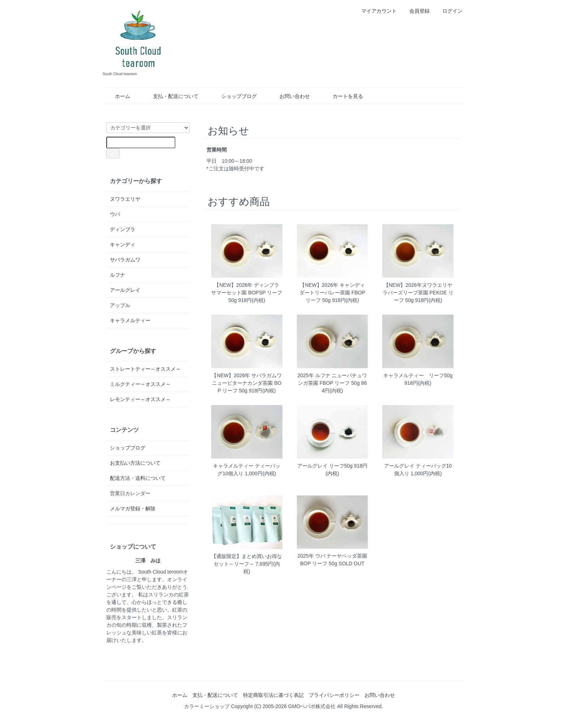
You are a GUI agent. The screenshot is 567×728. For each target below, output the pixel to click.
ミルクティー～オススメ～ (140, 384)
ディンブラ (123, 229)
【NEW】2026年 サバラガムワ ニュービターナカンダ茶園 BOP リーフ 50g (247, 383)
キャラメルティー (130, 320)
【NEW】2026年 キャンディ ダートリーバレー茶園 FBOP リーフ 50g (332, 293)
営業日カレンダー (130, 493)
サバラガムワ (125, 260)
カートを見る (343, 96)
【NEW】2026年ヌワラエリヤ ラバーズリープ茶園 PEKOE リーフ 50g (418, 293)
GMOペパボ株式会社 (312, 706)
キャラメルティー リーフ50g (418, 375)
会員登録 (416, 11)
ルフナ (118, 275)
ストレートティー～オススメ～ (145, 369)
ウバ (115, 214)
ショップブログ (234, 96)
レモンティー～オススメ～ (140, 399)
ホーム (117, 96)
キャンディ (123, 244)
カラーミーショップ (207, 706)
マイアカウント (375, 11)
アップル (120, 305)
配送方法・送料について (138, 478)
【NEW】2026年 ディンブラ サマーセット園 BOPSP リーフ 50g (247, 293)
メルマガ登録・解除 (133, 508)
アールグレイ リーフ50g (325, 466)
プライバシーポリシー (334, 695)
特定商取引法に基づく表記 (273, 695)
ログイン (449, 11)
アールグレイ (125, 290)
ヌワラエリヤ (125, 199)
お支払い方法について (135, 463)
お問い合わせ (289, 96)
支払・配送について (170, 96)
